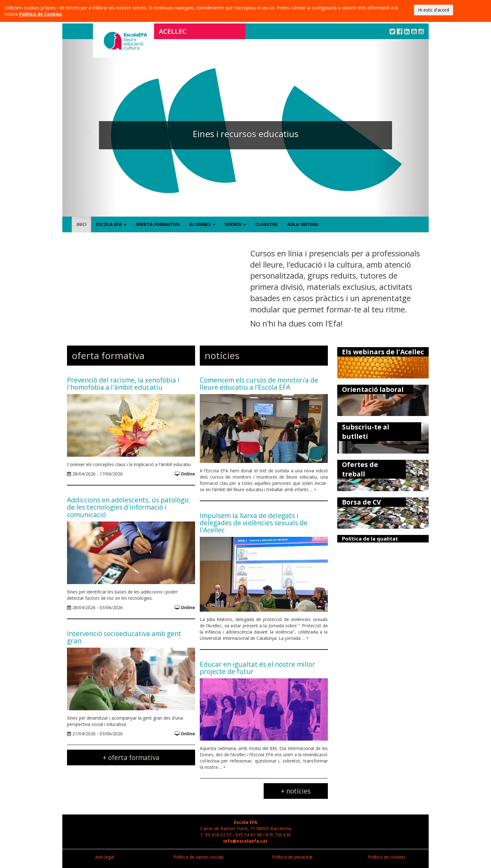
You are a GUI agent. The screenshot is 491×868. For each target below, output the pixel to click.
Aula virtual (303, 224)
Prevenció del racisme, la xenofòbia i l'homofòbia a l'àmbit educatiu (123, 384)
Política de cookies (387, 857)
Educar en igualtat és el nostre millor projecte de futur (257, 668)
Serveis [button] (235, 224)
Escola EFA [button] (111, 224)
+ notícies (296, 791)
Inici (81, 224)
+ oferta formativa (131, 758)
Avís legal (105, 857)
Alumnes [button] (202, 224)
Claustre (266, 224)
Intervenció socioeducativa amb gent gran (124, 637)
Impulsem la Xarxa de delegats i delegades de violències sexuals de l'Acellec (254, 523)
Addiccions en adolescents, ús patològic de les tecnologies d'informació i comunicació (128, 507)
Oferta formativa (158, 224)
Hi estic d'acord (434, 10)
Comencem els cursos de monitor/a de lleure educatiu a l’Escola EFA (259, 384)
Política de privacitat (292, 857)
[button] (90, 128)
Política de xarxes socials (199, 857)
